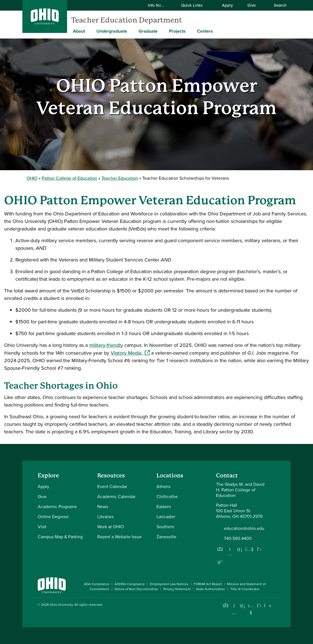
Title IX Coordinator (245, 589)
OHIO (32, 178)
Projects (177, 31)
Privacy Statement (177, 589)
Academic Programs (57, 507)
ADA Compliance (97, 584)
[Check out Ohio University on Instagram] (234, 613)
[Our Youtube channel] (250, 549)
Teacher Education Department (127, 20)
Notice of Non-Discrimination (136, 589)
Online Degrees (53, 517)
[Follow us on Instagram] (230, 554)
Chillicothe (167, 497)
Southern (165, 527)
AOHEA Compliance (130, 584)
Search (277, 5)
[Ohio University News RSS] (276, 606)
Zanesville (166, 537)
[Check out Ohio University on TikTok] (268, 606)
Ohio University (61, 605)
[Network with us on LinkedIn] (240, 549)
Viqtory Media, (130, 353)
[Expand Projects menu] (190, 31)
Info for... (159, 5)
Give (252, 5)
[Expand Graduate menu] (162, 31)
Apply (227, 5)
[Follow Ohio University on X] (259, 606)
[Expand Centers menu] (217, 31)
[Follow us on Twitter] (259, 549)
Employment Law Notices (169, 584)
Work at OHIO (111, 527)
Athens (163, 486)
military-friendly (106, 345)
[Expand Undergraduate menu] (131, 31)
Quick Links (195, 5)
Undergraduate (112, 31)
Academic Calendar (116, 497)
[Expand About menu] (89, 31)
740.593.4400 (238, 539)
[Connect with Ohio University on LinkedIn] (242, 606)
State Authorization (210, 589)
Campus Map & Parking (60, 537)
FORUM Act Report (208, 584)
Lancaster (166, 517)
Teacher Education (120, 178)
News (103, 507)
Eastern (164, 507)
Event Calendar (112, 486)
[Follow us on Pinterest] (220, 562)
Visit (42, 527)
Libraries (105, 517)
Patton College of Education (69, 178)
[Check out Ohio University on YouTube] (251, 609)
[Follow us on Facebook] (220, 549)
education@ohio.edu (244, 528)
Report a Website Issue (119, 537)
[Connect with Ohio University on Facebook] (226, 606)
